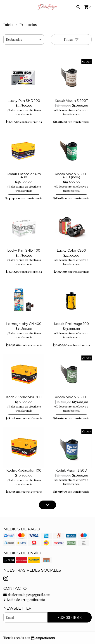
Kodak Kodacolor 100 (24, 470)
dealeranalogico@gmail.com (27, 595)
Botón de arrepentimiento (24, 600)
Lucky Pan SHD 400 (24, 250)
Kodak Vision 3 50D (71, 470)
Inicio (8, 25)
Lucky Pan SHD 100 (24, 101)
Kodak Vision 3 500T (71, 397)
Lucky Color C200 (71, 250)
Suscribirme (70, 617)
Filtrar (71, 39)
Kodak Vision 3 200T (71, 101)
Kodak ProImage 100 (71, 324)
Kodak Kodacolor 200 (24, 397)
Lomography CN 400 (24, 324)
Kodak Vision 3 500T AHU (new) (71, 176)
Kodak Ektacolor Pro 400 (24, 176)
